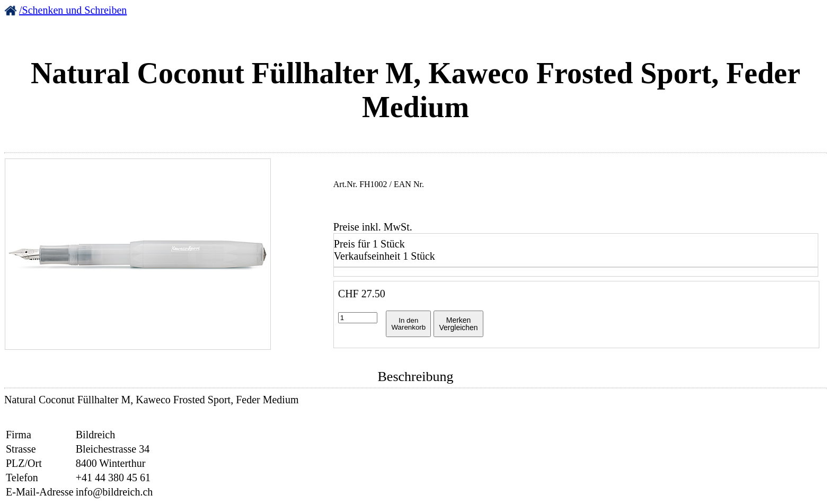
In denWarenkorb (408, 324)
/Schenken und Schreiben (73, 10)
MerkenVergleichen (458, 324)
